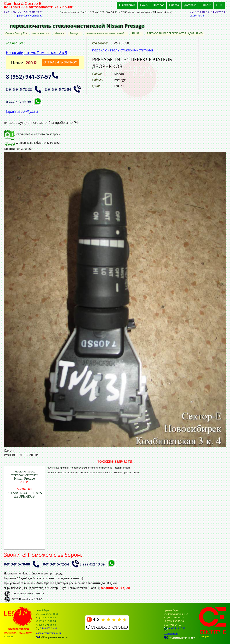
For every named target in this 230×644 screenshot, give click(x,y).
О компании (127, 5)
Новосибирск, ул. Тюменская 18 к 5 (36, 53)
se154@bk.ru (197, 16)
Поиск (144, 5)
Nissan (58, 33)
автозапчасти (40, 33)
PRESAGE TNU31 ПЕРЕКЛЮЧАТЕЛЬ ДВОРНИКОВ (175, 33)
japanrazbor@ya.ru (22, 111)
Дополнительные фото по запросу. (32, 134)
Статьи (206, 5)
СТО (219, 5)
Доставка (190, 5)
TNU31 (136, 33)
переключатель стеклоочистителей (105, 33)
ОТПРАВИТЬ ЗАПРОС (60, 62)
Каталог (159, 5)
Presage (74, 33)
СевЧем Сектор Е (15, 33)
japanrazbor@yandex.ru (30, 16)
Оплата (174, 5)
